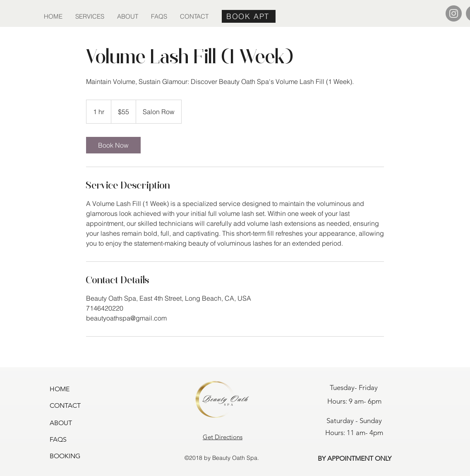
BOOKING (65, 456)
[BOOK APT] (249, 16)
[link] (113, 145)
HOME (60, 389)
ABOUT (61, 423)
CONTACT (65, 405)
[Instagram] (454, 13)
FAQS (58, 439)
